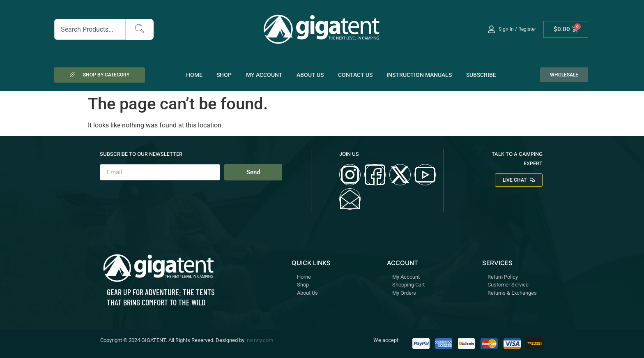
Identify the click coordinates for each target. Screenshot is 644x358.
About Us (310, 75)
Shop (224, 75)
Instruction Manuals (419, 75)
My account (264, 75)
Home (194, 75)
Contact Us (355, 75)
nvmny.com (260, 340)
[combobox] (90, 29)
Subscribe (481, 75)
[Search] (140, 29)
